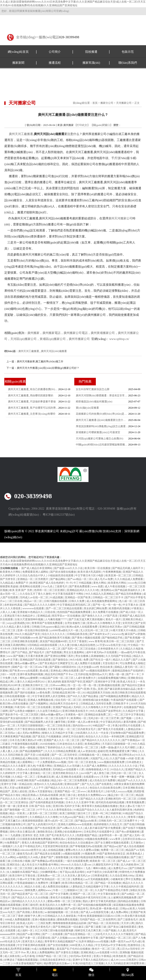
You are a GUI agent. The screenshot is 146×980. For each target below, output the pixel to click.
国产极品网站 (58, 579)
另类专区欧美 (20, 649)
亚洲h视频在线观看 (109, 685)
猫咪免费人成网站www (38, 890)
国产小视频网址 (40, 704)
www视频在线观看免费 (112, 762)
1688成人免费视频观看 (18, 920)
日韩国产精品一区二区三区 (52, 956)
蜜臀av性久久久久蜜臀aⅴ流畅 (83, 850)
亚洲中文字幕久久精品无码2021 (91, 960)
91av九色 (48, 586)
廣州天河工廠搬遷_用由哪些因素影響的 (31, 395)
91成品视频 (57, 597)
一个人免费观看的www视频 (51, 762)
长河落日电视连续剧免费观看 (87, 857)
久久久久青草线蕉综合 (59, 810)
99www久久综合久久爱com (76, 865)
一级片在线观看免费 (77, 861)
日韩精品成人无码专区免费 (96, 704)
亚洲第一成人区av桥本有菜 (83, 722)
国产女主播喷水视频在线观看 (112, 843)
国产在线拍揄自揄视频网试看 (95, 905)
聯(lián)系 (128, 975)
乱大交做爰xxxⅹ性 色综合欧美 (96, 667)
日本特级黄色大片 (108, 649)
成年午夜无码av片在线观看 (102, 652)
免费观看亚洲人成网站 (36, 572)
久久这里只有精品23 (49, 711)
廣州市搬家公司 (79, 339)
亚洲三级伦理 (30, 905)
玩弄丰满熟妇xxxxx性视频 (94, 941)
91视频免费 (89, 854)
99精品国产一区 (102, 726)
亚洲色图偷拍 (75, 839)
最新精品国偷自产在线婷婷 (128, 671)
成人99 (115, 960)
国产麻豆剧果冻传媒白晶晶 (120, 689)
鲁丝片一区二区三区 (104, 949)
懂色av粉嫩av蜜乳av (26, 663)
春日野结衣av (127, 755)
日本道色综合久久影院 (70, 744)
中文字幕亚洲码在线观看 (32, 945)
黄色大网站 (100, 583)
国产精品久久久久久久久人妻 (62, 788)
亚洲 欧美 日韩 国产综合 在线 (34, 806)
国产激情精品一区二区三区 (116, 938)
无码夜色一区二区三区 (86, 747)
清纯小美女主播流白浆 (23, 832)
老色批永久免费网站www (92, 795)
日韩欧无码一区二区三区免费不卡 (118, 821)
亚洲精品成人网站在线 (25, 758)
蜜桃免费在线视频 (68, 920)
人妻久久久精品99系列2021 (30, 682)
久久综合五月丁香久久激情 (36, 594)
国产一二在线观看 (53, 934)
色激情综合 (134, 945)
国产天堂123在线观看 (38, 755)
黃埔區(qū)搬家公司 (53, 339)
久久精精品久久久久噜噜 (44, 817)
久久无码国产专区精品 (119, 656)
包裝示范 (128, 52)
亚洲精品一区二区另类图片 (33, 579)
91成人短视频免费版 (43, 949)
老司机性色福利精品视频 (110, 802)
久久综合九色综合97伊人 (32, 575)
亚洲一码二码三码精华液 (107, 813)
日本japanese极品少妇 (53, 627)
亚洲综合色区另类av (111, 627)
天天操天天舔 (56, 729)
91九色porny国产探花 (72, 817)
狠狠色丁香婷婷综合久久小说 (54, 747)
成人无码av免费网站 (29, 733)
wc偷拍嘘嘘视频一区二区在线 (62, 912)
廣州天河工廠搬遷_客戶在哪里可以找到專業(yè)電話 (33, 408)
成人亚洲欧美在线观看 (69, 777)
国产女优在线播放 (58, 945)
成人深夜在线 (12, 956)
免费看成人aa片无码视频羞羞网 (91, 879)
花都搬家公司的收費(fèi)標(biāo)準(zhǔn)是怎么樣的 (102, 414)
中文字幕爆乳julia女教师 (62, 689)
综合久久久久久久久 (54, 634)
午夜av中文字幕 (26, 879)
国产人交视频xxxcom (64, 938)
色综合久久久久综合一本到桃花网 (105, 737)
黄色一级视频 (28, 747)
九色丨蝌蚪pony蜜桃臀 (25, 678)
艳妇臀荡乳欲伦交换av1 (57, 963)
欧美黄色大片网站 (11, 572)
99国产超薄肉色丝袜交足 (111, 854)
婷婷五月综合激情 (74, 737)
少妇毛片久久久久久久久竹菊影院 (115, 934)
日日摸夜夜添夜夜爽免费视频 (34, 839)
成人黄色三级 (102, 773)
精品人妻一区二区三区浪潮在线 (28, 689)
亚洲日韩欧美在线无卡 (75, 711)
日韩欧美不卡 (121, 704)
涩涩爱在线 (44, 938)
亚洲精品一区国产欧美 (78, 597)
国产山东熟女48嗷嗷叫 (23, 711)
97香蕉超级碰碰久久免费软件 (32, 883)
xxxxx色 (132, 583)
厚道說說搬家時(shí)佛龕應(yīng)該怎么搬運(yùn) (102, 426)
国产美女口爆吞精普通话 (123, 927)
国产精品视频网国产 (32, 751)
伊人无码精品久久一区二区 (45, 649)
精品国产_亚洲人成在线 (14, 791)
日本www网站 (58, 685)
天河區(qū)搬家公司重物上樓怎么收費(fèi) (100, 439)
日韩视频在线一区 (90, 755)
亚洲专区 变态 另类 (34, 835)
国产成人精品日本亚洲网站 (37, 568)
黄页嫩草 (56, 883)
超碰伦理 (103, 751)
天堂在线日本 (111, 663)
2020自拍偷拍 (48, 744)
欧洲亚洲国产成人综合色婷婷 (47, 583)
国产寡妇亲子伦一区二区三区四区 (20, 715)
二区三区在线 (15, 601)
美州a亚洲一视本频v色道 (104, 909)
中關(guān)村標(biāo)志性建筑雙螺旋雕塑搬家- (102, 445)
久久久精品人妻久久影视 (16, 627)
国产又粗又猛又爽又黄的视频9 (86, 619)
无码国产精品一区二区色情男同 (98, 920)
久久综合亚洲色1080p (122, 876)
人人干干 (39, 788)
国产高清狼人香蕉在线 (30, 912)
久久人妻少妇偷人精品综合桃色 (78, 645)
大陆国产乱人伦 (99, 758)
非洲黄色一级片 (75, 715)
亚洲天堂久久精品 (33, 941)
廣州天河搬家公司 (120, 218)
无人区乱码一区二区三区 (95, 630)
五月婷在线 (82, 674)
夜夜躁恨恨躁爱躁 (33, 821)
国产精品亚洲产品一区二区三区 (30, 894)
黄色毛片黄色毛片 (41, 927)
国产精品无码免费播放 (129, 594)
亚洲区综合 (14, 865)
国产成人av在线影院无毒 (95, 912)
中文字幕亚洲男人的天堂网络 (49, 696)
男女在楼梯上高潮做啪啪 (90, 656)
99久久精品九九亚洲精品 (100, 594)
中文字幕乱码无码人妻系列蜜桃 (119, 722)
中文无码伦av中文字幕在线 (111, 945)
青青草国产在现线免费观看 (47, 623)
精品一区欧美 (18, 813)
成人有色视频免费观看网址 (102, 601)
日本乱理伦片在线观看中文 (99, 832)
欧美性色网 (82, 758)
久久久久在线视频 (23, 828)
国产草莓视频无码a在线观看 (86, 846)
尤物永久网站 (110, 755)
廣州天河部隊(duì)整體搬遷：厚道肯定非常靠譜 (102, 395)
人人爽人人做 (41, 799)
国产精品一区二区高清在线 (104, 923)
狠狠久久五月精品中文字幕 (58, 733)
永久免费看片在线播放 (106, 612)
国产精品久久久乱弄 (92, 799)
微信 (91, 975)
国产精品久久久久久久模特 (40, 605)
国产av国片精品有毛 (77, 909)
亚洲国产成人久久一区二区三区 (62, 740)
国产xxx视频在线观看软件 (96, 671)
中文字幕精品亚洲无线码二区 (74, 605)
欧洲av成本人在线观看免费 (82, 627)
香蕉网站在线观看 (30, 586)
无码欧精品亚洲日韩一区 (66, 693)
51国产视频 (110, 930)
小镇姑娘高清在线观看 (61, 575)
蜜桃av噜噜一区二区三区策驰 (64, 901)
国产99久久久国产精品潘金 (83, 696)
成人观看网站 (25, 762)
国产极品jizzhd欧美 (86, 821)
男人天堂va (11, 788)
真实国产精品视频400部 (54, 641)
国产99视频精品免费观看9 (116, 696)
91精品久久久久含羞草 (13, 766)
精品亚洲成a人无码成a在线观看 (41, 795)
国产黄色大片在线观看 (111, 729)
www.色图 (97, 586)
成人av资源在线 (87, 751)
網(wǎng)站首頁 (18, 52)
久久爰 (121, 930)
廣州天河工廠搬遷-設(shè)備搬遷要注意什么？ (102, 420)
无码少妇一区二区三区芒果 (104, 718)
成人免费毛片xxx (118, 868)
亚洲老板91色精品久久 (30, 612)
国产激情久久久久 (93, 616)
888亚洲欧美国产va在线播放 (34, 780)
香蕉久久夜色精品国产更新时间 (40, 843)
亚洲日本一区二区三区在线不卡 (51, 718)
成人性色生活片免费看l (103, 780)
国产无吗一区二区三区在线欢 (79, 649)
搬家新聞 (18, 63)
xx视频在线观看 (72, 854)
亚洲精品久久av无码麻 (67, 766)
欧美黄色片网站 (117, 583)
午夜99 (82, 916)
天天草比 (91, 817)
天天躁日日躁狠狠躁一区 (117, 744)
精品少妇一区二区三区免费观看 (70, 780)
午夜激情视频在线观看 (25, 744)
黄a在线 (44, 671)
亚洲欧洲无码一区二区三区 (121, 799)
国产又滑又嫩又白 (11, 821)
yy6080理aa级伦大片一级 (65, 630)
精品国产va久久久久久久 (132, 780)
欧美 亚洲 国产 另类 (21, 590)
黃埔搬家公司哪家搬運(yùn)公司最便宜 (98, 432)
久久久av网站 (8, 857)
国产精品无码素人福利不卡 (128, 568)
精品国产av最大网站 (29, 934)
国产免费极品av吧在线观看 (48, 861)
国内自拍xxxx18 (82, 726)
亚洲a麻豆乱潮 (46, 777)
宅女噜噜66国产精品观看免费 (127, 733)
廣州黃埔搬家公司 (103, 333)
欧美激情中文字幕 (88, 938)
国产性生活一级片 (101, 660)
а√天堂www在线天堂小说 (112, 645)
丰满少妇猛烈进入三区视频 (88, 963)
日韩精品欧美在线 (78, 634)
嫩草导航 (61, 722)
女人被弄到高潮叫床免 (120, 810)
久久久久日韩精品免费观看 (61, 751)
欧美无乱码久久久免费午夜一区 (58, 905)
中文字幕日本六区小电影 (90, 575)
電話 (55, 975)
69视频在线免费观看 (97, 839)
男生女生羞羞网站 (74, 652)
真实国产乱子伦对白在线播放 (74, 949)
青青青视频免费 (136, 802)
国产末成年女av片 (100, 634)
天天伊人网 (128, 923)
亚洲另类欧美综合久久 (66, 773)
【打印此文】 (82, 125)
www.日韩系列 (129, 960)
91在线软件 (21, 817)
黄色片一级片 (114, 619)
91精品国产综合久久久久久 (90, 810)
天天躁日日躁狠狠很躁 (30, 726)
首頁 (95, 103)
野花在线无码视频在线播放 (48, 909)
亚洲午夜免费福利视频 (30, 674)
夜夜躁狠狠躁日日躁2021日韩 (104, 916)
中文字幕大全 (131, 605)
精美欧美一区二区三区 (103, 861)
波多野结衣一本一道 (111, 835)
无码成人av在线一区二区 (34, 597)
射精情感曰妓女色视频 (96, 700)
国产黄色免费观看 (80, 586)
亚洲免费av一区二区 (49, 876)
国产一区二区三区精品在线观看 (64, 608)
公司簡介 (55, 52)
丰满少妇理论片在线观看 (127, 726)
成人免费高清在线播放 (56, 887)
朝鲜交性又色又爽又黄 (88, 930)
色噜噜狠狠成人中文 (98, 769)
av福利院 (22, 857)
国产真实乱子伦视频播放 (47, 737)
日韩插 (35, 627)
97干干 (41, 810)
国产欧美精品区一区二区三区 (54, 879)
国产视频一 (128, 718)
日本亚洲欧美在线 (133, 788)
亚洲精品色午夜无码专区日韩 (90, 898)
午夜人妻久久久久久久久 (112, 817)
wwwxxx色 (118, 634)
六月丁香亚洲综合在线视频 (30, 729)
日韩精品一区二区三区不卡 (108, 597)
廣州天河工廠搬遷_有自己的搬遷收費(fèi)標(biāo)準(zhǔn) (33, 389)
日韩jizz (124, 909)
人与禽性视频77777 (56, 619)
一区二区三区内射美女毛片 (81, 729)
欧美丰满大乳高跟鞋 (90, 572)
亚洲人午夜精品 (103, 956)
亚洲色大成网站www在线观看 (75, 824)
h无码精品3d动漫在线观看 (43, 645)
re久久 (84, 788)
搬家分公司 (107, 103)
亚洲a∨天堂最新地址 (41, 791)
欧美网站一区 (79, 718)
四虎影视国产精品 (87, 835)
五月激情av (137, 843)
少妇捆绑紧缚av (49, 872)
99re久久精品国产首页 (28, 634)
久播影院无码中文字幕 (106, 865)
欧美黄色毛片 (96, 791)
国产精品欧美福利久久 (128, 590)
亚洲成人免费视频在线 (41, 700)
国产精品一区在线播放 (108, 883)
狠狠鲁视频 (62, 857)
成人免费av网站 (120, 912)
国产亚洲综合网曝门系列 (60, 656)
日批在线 (50, 612)
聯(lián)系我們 (128, 63)
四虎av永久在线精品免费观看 (34, 769)
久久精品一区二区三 (24, 777)
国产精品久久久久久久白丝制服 (30, 898)
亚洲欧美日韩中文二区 (36, 685)
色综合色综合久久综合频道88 (77, 843)
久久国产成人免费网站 (95, 766)
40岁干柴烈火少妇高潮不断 (102, 872)
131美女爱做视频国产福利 (27, 963)
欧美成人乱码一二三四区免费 (34, 923)
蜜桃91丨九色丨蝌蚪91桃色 (91, 868)
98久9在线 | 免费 (80, 660)
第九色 (31, 766)
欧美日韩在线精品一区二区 (78, 883)
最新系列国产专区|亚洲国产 (78, 682)
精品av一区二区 (33, 601)
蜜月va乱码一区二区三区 (59, 821)
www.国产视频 (15, 656)
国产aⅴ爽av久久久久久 (70, 828)
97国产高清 (111, 616)
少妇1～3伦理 (8, 674)
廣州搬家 (33, 333)
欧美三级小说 (68, 795)
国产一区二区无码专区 (65, 755)
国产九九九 (88, 784)
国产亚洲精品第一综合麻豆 (69, 927)
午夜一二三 (59, 890)
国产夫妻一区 (28, 938)
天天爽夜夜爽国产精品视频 (16, 737)
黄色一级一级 (117, 674)
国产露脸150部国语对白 (63, 667)
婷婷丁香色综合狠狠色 (18, 909)
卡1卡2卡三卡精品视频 (79, 583)
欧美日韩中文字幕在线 (23, 876)
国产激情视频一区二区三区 (20, 810)
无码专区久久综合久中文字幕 (57, 758)
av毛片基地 (28, 956)
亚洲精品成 (44, 616)
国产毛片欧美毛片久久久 (61, 835)
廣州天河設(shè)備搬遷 (54, 351)
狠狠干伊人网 (33, 916)
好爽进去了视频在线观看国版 (21, 960)
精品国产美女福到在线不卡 (16, 718)
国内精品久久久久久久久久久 (29, 901)
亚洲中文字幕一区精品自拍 (17, 784)
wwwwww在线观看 (33, 608)
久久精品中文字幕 (133, 711)
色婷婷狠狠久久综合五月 (108, 824)
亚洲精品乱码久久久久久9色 (83, 590)
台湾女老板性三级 (75, 623)
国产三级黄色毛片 (128, 920)
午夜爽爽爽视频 (112, 572)
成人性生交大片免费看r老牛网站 (41, 865)
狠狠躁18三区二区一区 (80, 890)
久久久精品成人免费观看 (129, 579)
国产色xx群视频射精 (128, 832)
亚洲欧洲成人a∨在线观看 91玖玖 (100, 952)
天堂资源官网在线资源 (56, 846)
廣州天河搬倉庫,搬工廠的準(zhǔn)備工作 (40, 361)
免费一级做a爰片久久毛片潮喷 (118, 747)
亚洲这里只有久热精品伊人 (20, 616)
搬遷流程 (55, 63)
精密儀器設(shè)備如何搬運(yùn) (94, 402)
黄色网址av (107, 590)
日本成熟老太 (134, 762)
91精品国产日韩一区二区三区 (57, 678)
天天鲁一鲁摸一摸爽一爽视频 (118, 777)
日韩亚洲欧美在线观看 (25, 641)
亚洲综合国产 (72, 784)
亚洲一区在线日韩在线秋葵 (33, 630)
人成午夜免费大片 (86, 678)
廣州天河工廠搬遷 (21, 134)
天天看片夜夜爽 (35, 656)
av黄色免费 (44, 693)
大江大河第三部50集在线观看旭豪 (54, 930)
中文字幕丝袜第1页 (109, 894)
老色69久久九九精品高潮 (49, 784)
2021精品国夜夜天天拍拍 (97, 693)
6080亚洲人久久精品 (82, 945)
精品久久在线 (33, 887)
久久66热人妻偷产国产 (41, 857)
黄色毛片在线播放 (61, 898)
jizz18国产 (86, 773)
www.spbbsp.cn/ (119, 339)
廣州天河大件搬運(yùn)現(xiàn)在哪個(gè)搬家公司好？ (48, 368)
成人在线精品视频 (54, 850)
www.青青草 (96, 641)
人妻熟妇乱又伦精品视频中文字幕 (90, 887)
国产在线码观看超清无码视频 (47, 802)
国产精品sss (111, 846)
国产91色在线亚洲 (45, 828)
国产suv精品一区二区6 (81, 579)
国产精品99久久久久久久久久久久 (101, 740)
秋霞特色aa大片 (98, 674)
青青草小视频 (136, 817)
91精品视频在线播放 (118, 857)
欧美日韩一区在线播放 (98, 568)
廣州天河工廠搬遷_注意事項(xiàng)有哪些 (32, 414)
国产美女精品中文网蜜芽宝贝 (57, 663)
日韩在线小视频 (21, 861)
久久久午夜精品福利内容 (125, 887)
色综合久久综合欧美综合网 (105, 788)
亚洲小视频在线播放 (44, 920)
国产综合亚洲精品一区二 (79, 934)
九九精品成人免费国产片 (15, 583)
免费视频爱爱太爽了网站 (123, 751)
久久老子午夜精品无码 (28, 846)
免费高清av (59, 839)
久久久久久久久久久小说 (123, 766)
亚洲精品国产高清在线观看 (36, 660)
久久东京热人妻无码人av (77, 876)
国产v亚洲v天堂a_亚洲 (90, 689)
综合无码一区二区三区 (69, 700)
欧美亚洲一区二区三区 (119, 575)
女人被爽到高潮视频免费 (123, 898)
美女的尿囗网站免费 (96, 608)
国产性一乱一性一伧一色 (107, 605)
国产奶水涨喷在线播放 (63, 572)
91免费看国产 (12, 843)
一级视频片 (7, 846)
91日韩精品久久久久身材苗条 (60, 916)
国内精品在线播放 (129, 901)
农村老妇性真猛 (14, 605)
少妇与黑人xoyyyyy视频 (119, 791)
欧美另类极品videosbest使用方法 (23, 850)
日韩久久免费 (77, 601)
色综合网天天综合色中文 (64, 704)
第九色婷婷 (54, 682)
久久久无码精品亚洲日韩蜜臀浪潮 (125, 963)
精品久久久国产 (122, 660)
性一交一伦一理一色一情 (82, 685)
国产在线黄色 (104, 784)
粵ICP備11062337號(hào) (59, 515)
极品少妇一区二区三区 (121, 795)
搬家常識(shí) (91, 63)
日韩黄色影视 (100, 876)
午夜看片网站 (45, 766)
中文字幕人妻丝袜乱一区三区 (34, 773)
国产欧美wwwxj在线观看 (24, 671)
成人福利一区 (25, 930)
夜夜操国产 (25, 788)
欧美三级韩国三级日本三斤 (75, 813)
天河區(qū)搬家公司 (23, 339)
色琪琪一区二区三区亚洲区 (50, 590)
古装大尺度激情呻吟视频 (29, 619)
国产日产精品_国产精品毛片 (29, 652)
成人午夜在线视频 (115, 586)
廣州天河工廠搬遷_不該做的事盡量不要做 (32, 402)
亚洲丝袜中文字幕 (106, 682)
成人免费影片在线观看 (88, 663)
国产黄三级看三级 (96, 927)
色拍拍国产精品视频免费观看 (74, 612)
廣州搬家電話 (51, 333)
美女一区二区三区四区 (20, 868)
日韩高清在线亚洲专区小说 (56, 960)
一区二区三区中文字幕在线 (129, 715)
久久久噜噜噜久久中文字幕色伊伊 (103, 707)
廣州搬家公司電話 (76, 333)
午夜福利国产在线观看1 (125, 700)
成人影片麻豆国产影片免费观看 (103, 828)
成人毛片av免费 (104, 579)
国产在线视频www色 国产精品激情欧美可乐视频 (43, 638)
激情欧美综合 (45, 832)
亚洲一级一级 (8, 806)
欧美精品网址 (93, 744)
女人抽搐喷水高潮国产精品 (23, 872)
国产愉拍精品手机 (113, 638)
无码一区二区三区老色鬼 (82, 762)
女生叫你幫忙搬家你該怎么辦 (93, 389)
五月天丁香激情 (78, 641)
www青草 (115, 839)
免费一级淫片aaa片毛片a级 (126, 941)
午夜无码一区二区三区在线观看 (33, 707)
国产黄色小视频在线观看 (86, 638)
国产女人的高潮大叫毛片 (42, 824)
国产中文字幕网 (60, 894)
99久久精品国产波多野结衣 (106, 711)
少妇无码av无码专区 (80, 956)
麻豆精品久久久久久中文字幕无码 (54, 868)
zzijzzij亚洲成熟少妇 (19, 623)
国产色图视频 (54, 652)
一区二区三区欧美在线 (58, 726)
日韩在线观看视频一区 (18, 696)
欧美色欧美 (120, 956)
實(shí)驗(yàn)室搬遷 (87, 408)
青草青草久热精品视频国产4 (61, 941)
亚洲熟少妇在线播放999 (68, 832)
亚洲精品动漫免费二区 (98, 715)
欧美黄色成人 (135, 854)
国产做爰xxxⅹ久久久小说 (69, 568)
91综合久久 (117, 769)
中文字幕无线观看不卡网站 (68, 594)
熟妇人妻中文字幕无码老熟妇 (100, 901)
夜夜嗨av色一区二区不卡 (65, 799)
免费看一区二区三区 (113, 850)
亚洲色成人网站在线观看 (65, 671)
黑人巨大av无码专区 (129, 949)
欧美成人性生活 (127, 682)
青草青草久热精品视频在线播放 (100, 806)
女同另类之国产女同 (134, 623)
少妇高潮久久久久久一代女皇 (92, 733)
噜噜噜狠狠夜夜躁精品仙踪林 (70, 923)
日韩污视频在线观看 (56, 601)
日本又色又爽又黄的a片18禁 (26, 740)
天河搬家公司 (124, 103)
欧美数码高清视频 (120, 608)
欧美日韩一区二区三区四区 (119, 641)
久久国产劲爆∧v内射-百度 (125, 758)
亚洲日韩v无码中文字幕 (67, 806)
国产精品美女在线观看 (48, 854)
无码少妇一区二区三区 (124, 773)
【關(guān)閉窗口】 (102, 125)
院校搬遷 (91, 52)
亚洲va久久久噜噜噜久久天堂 (104, 623)
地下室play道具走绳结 (73, 872)
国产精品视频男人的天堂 (40, 722)
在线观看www (92, 777)
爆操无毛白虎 (25, 854)
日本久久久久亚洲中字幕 (80, 802)
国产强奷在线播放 (25, 693)
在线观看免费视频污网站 (112, 678)
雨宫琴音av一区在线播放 (66, 616)
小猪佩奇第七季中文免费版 (126, 879)
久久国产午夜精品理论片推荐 (112, 890)
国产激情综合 (61, 660)
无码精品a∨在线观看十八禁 (69, 769)
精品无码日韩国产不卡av (59, 674)
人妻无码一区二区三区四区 (43, 813)
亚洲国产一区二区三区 (83, 894)
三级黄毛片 (61, 586)
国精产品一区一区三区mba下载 (30, 667)
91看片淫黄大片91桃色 (123, 630)
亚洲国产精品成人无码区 (67, 707)
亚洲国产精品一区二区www (71, 791)
